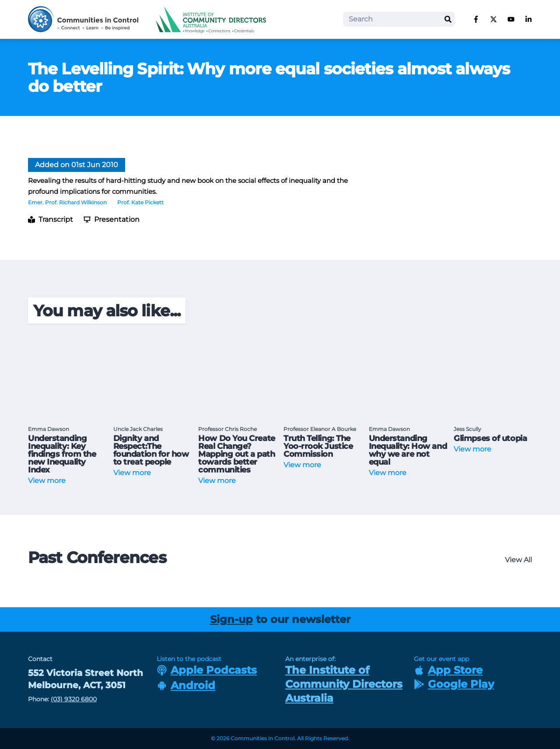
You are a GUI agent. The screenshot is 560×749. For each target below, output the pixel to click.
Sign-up (231, 619)
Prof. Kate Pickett (140, 202)
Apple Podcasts (207, 670)
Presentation (112, 219)
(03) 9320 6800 (74, 699)
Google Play (454, 684)
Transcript (51, 219)
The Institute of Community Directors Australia (344, 684)
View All (518, 560)
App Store (448, 670)
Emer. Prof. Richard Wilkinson (67, 202)
